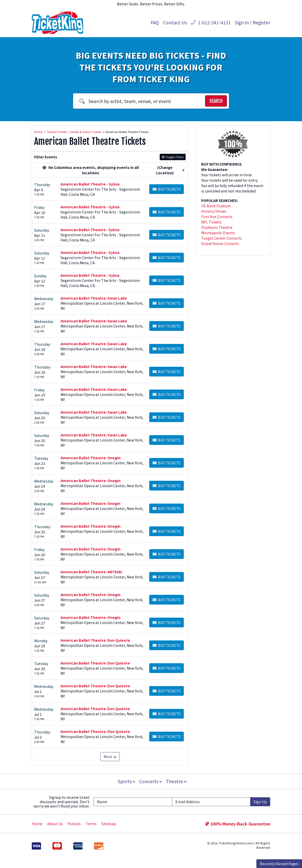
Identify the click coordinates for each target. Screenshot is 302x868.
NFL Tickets (211, 222)
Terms (91, 824)
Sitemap (109, 824)
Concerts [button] (150, 781)
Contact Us (175, 22)
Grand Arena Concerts (220, 243)
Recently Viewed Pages (279, 864)
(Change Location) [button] (170, 170)
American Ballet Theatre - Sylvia (90, 184)
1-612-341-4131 (211, 22)
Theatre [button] (177, 781)
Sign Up (260, 802)
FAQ (155, 22)
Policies (74, 824)
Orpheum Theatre (217, 227)
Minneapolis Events (218, 233)
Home (37, 824)
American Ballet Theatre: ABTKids (91, 572)
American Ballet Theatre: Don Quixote (95, 640)
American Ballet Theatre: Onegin (90, 458)
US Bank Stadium (216, 206)
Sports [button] (126, 781)
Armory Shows (214, 211)
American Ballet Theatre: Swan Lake (94, 298)
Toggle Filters (173, 157)
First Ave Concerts (217, 217)
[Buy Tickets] (167, 189)
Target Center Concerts (222, 238)
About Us (55, 824)
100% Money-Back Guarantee (238, 824)
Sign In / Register (253, 22)
